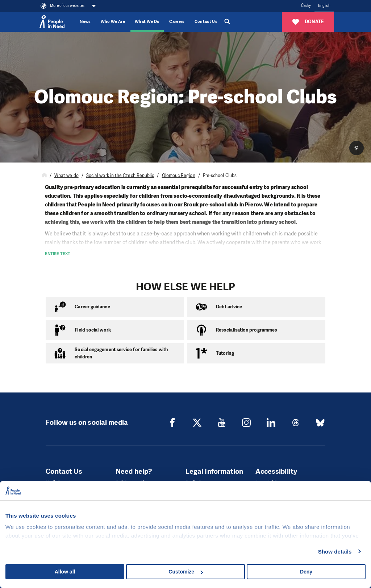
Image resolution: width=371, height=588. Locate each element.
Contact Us (206, 22)
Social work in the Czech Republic (120, 176)
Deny (306, 572)
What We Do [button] (147, 22)
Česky (306, 6)
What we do (66, 176)
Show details (335, 552)
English (324, 6)
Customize (186, 572)
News (85, 22)
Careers (177, 22)
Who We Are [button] (113, 22)
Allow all (65, 572)
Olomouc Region (179, 176)
